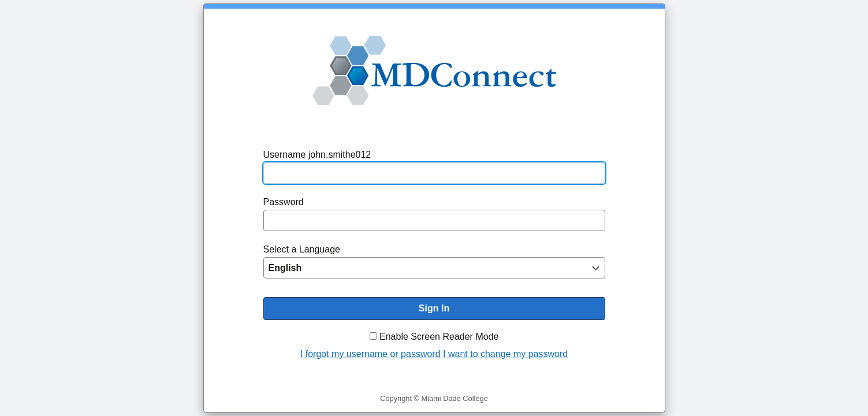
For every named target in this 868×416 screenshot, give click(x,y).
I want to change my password (505, 354)
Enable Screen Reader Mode (439, 337)
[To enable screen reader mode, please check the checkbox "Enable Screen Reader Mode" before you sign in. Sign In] (434, 309)
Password (284, 202)
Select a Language (302, 249)
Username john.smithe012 (317, 155)
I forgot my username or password (370, 354)
